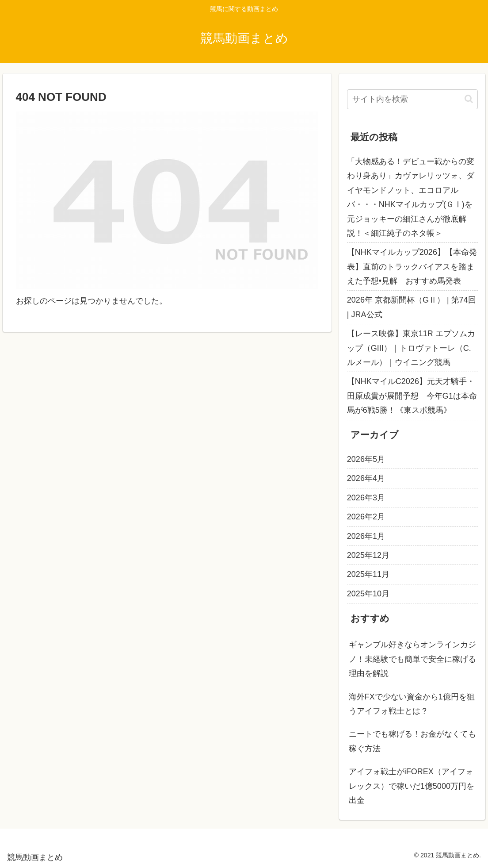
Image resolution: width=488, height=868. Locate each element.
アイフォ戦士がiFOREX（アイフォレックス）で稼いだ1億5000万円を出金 (412, 786)
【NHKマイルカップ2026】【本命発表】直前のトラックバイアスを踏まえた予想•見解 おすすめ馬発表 (412, 267)
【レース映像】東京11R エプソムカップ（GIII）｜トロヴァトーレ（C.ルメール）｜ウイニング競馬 (411, 348)
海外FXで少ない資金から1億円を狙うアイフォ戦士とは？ (412, 704)
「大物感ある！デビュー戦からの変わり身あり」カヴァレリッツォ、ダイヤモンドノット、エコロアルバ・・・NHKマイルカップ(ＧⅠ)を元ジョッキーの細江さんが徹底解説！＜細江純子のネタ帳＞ (411, 197)
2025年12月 (368, 555)
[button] (469, 99)
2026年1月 (366, 536)
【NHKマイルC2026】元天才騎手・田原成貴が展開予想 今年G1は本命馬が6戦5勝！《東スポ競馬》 (412, 396)
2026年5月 (366, 459)
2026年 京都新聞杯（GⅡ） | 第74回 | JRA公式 (412, 307)
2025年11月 (368, 574)
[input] (412, 99)
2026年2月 (366, 517)
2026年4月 (366, 478)
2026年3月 (366, 498)
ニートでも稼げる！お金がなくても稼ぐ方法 (412, 741)
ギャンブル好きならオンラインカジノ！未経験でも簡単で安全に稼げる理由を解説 (412, 659)
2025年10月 (368, 594)
